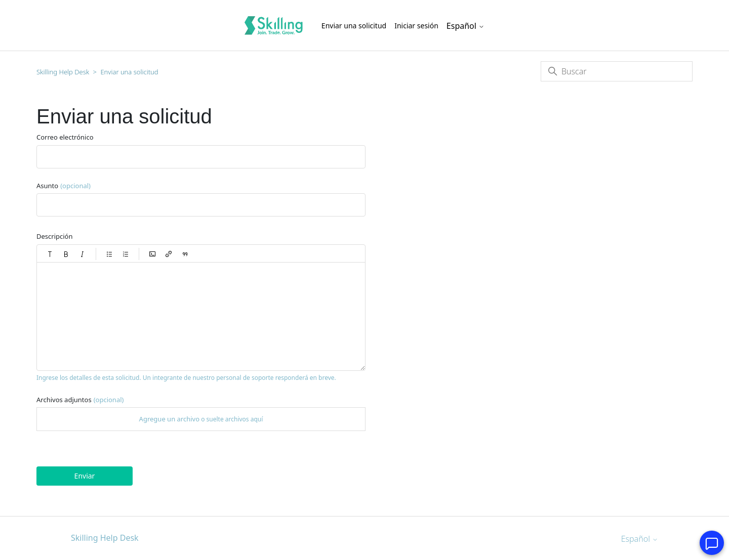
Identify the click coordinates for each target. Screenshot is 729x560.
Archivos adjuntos (80, 400)
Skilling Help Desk (63, 72)
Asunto (64, 186)
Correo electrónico (65, 137)
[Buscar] (617, 71)
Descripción (55, 236)
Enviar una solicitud (354, 26)
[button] (50, 254)
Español (465, 26)
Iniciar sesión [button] (416, 26)
